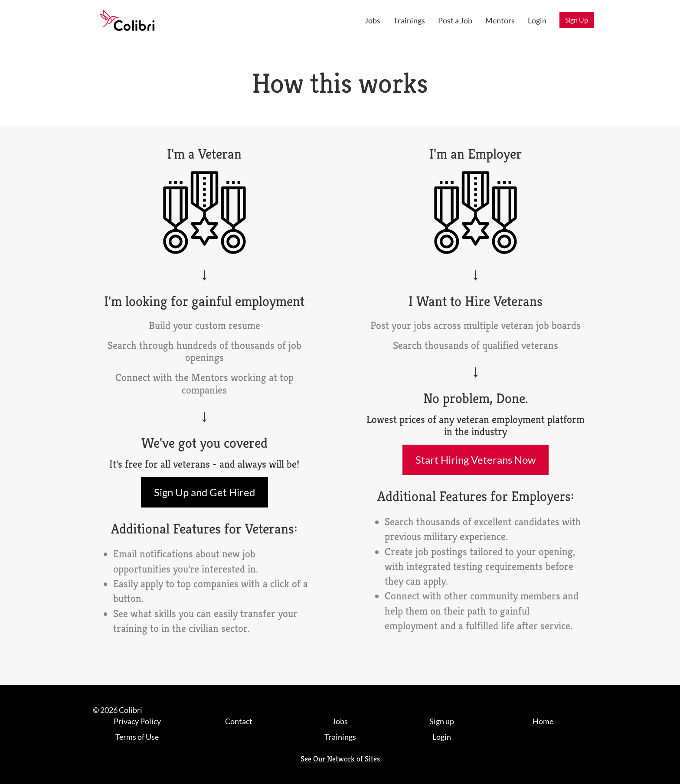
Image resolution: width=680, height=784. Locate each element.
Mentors (500, 20)
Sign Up (577, 20)
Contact (239, 721)
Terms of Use (137, 737)
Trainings (409, 20)
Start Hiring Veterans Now (476, 460)
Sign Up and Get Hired (204, 492)
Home (543, 721)
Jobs (373, 20)
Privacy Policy (137, 721)
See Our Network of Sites (340, 759)
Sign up (442, 721)
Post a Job (455, 20)
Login (537, 20)
